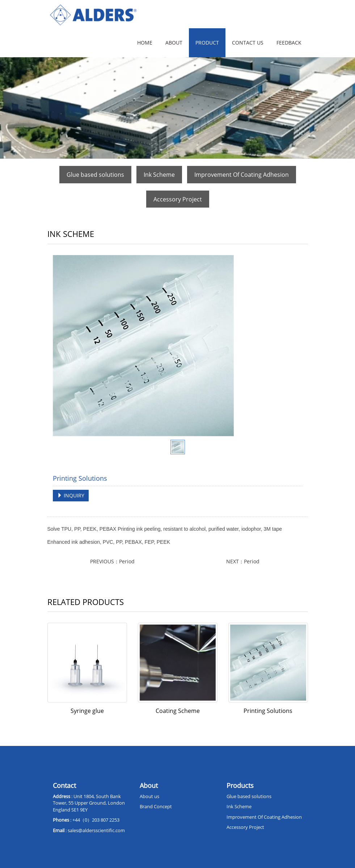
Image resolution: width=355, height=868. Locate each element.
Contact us (248, 43)
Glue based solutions (95, 175)
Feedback (289, 43)
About (174, 43)
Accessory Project (178, 199)
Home (145, 43)
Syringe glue (87, 711)
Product (207, 43)
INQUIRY (71, 495)
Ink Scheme (159, 175)
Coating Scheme (178, 711)
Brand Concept (156, 806)
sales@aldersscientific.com (96, 830)
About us (149, 796)
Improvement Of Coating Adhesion (242, 175)
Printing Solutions (268, 711)
